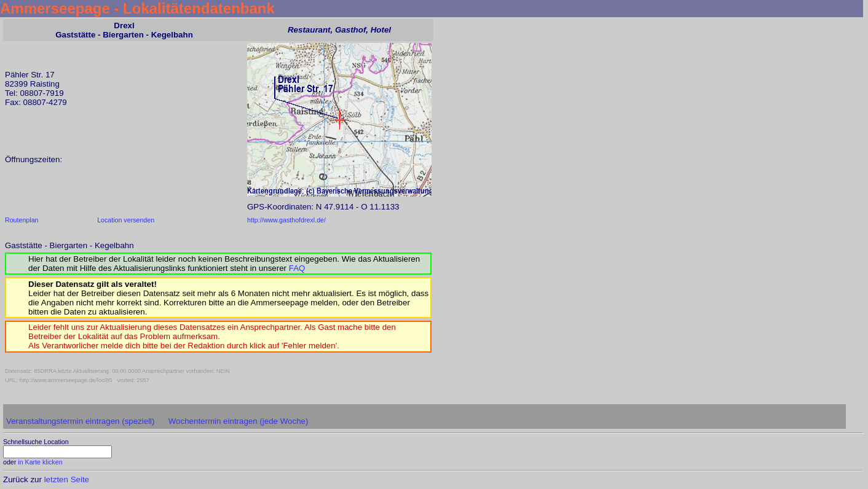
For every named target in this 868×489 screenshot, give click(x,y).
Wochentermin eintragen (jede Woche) (239, 421)
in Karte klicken (40, 462)
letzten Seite (67, 479)
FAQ (297, 268)
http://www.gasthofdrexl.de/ (286, 220)
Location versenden (126, 220)
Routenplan (22, 220)
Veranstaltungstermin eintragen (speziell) (81, 421)
